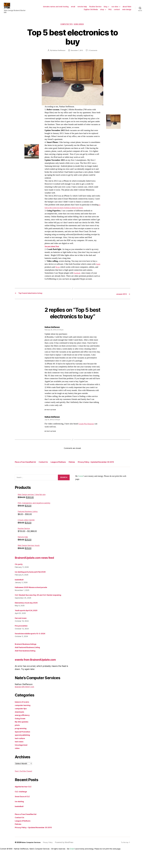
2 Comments (93, 52)
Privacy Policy (51, 861)
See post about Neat (53, 248)
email (73, 7)
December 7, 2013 (77, 52)
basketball (20, 593)
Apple (47, 268)
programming (21, 747)
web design (127, 10)
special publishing (24, 753)
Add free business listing (27, 664)
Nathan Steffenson (58, 52)
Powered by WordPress (68, 861)
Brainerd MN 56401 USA (26, 705)
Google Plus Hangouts (88, 425)
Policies (88, 463)
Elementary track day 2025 (28, 616)
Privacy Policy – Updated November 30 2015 (39, 467)
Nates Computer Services (32, 861)
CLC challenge (22, 810)
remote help (82, 7)
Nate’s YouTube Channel (25, 789)
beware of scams (23, 720)
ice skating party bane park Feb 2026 (33, 585)
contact (117, 10)
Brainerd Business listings (27, 657)
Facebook (85, 274)
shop (102, 10)
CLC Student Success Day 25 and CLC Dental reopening (41, 608)
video (18, 766)
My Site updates (23, 740)
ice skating (20, 820)
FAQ (110, 10)
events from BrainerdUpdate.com (33, 675)
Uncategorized (22, 763)
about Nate (127, 7)
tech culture (21, 756)
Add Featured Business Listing (30, 661)
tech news (20, 760)
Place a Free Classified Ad (29, 463)
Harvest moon (22, 631)
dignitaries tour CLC (25, 805)
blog (105, 7)
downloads (20, 730)
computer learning (24, 723)
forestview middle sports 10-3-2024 (32, 647)
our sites (115, 7)
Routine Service (95, 7)
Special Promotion (24, 750)
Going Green (80, 26)
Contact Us (51, 463)
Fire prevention (22, 639)
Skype (63, 268)
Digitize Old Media (91, 10)
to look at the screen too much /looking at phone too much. (68, 209)
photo (18, 743)
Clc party (19, 577)
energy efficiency (23, 733)
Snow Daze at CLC (24, 815)
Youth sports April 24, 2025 (28, 624)
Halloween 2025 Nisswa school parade (34, 601)
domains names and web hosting (56, 7)
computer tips (66, 26)
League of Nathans (71, 463)
